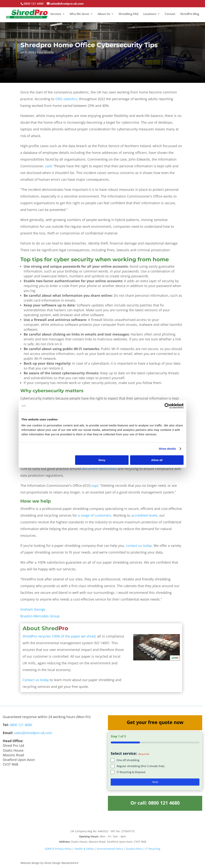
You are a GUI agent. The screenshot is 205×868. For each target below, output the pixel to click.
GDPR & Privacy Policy (58, 849)
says (95, 485)
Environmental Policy (110, 849)
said (48, 166)
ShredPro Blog (190, 14)
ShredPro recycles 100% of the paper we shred (59, 636)
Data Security (45, 52)
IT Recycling (153, 849)
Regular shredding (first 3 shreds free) (141, 766)
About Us (104, 14)
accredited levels (144, 515)
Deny (102, 460)
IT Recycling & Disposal (131, 772)
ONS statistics (66, 99)
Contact (170, 14)
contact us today (139, 546)
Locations (150, 14)
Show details (167, 449)
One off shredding (128, 760)
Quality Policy (134, 849)
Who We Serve (79, 14)
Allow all (157, 460)
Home (41, 14)
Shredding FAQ (128, 14)
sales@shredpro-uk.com (33, 733)
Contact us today (36, 680)
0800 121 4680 (21, 725)
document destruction (99, 469)
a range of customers (95, 515)
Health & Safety (84, 849)
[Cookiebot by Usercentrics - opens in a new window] (167, 406)
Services (56, 14)
